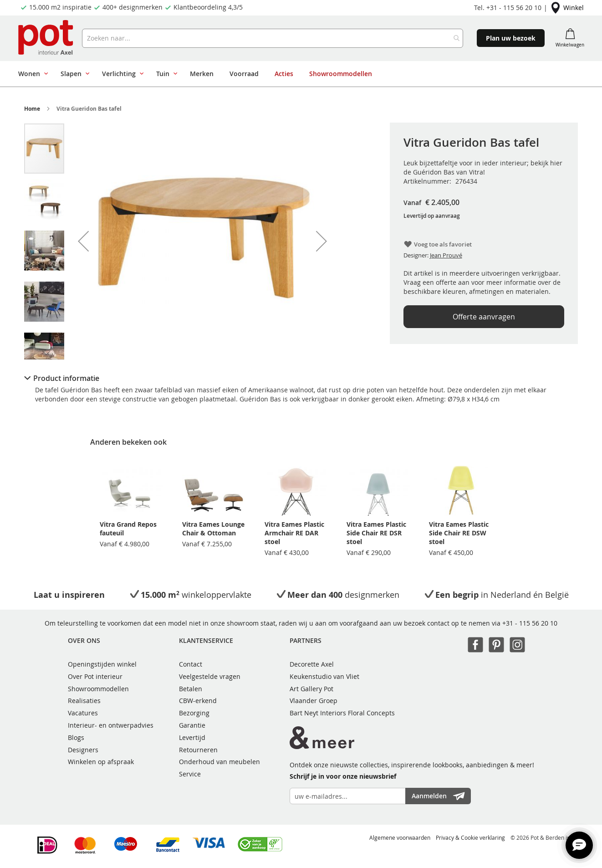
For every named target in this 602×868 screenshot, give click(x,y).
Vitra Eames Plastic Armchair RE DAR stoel (294, 533)
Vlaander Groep (314, 701)
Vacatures (83, 713)
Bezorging (194, 713)
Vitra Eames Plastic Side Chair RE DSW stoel (459, 533)
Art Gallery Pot (311, 689)
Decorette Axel (312, 664)
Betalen (191, 689)
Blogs (76, 737)
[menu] (298, 74)
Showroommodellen (98, 689)
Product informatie (66, 378)
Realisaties (84, 701)
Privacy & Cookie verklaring (470, 837)
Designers (83, 750)
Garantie (192, 725)
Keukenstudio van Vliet (324, 676)
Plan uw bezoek (511, 38)
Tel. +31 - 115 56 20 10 (508, 8)
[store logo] (47, 38)
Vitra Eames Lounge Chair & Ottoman (213, 529)
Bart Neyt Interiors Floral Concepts (342, 713)
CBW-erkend (198, 701)
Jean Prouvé (446, 255)
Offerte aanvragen (484, 317)
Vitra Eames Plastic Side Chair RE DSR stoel (376, 533)
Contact (191, 664)
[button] (83, 241)
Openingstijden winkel (102, 664)
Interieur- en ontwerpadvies (111, 725)
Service (190, 774)
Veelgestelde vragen (210, 676)
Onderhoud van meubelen (219, 762)
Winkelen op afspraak (101, 762)
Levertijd (192, 737)
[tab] (301, 378)
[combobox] (273, 38)
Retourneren (198, 750)
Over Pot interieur (95, 676)
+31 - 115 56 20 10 (530, 623)
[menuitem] (31, 74)
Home (32, 109)
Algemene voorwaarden (400, 837)
